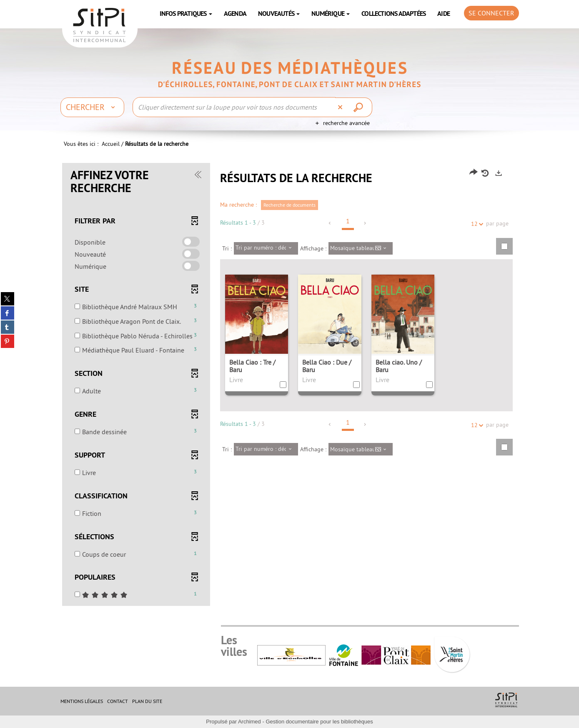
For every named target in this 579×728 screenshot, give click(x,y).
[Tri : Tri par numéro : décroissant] (266, 248)
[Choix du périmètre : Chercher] (92, 107)
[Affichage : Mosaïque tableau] (361, 248)
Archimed (249, 722)
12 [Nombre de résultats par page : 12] (476, 224)
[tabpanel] (290, 385)
